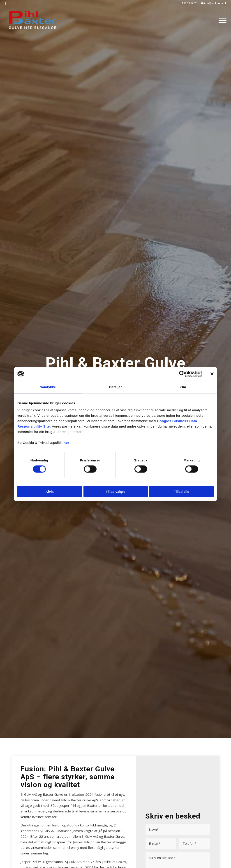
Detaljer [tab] (115, 387)
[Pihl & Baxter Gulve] (32, 20)
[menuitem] (189, 3)
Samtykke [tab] (48, 387)
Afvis (50, 492)
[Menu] (221, 20)
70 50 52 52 (189, 3)
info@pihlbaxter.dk (214, 3)
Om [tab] (183, 387)
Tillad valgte (115, 492)
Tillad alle (181, 492)
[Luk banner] (212, 374)
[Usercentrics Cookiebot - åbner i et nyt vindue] (182, 374)
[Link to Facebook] (6, 3)
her (66, 443)
